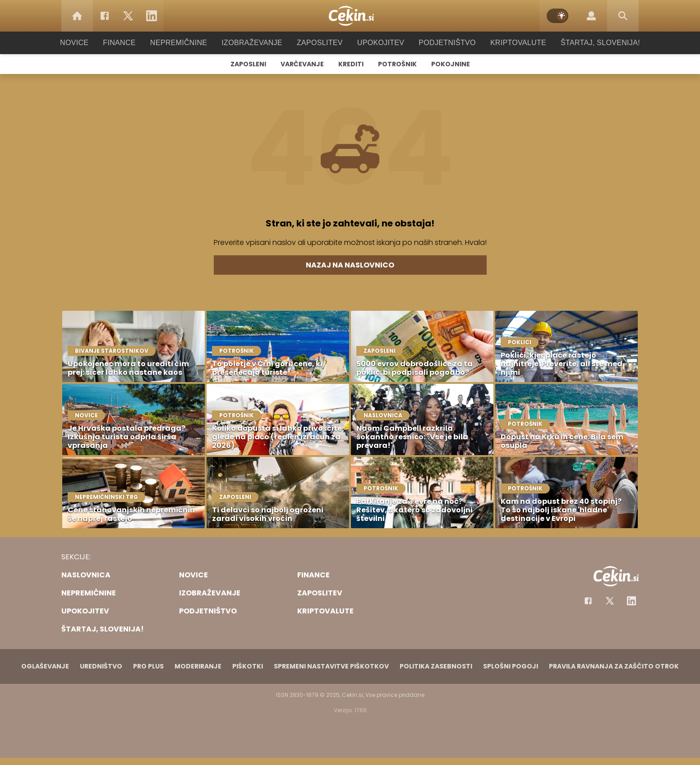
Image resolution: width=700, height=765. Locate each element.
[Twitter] (128, 16)
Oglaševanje (45, 666)
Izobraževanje (256, 43)
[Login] (591, 16)
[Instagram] (631, 601)
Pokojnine (451, 64)
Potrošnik (397, 64)
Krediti (351, 64)
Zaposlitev (320, 43)
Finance (131, 43)
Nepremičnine (187, 43)
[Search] (623, 16)
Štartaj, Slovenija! (588, 43)
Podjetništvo (441, 43)
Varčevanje (302, 64)
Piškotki (248, 666)
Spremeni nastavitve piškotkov (331, 666)
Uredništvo (101, 666)
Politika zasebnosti (436, 666)
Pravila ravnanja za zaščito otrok (614, 666)
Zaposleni (248, 64)
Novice (88, 43)
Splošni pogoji (511, 666)
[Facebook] (105, 16)
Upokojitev (378, 43)
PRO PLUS (148, 666)
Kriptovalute (509, 43)
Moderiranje (198, 666)
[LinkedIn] (152, 16)
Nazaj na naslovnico (350, 265)
